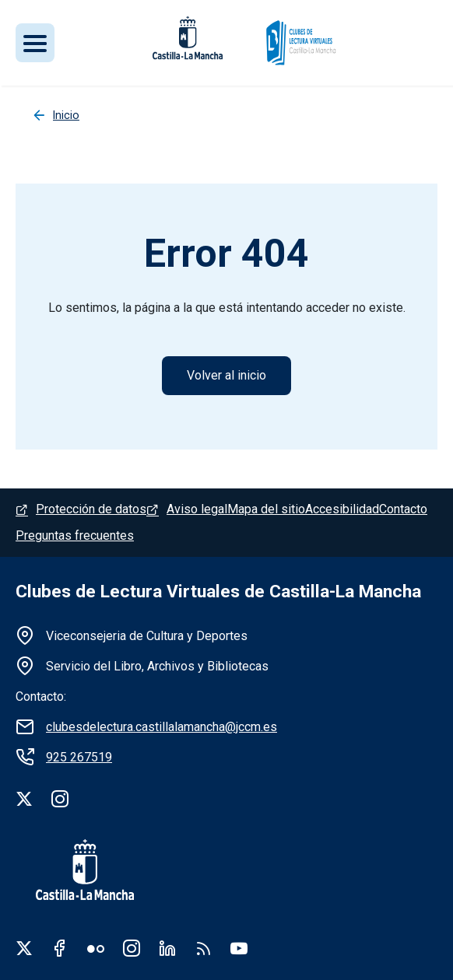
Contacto (403, 509)
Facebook (60, 948)
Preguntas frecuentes (75, 535)
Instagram (132, 948)
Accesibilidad (342, 509)
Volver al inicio (226, 375)
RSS (203, 948)
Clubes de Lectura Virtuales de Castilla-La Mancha (218, 591)
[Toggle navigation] (35, 43)
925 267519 (79, 757)
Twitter (24, 948)
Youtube (239, 948)
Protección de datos (91, 509)
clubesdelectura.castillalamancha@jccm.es (162, 727)
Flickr (96, 948)
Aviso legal (197, 509)
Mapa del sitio (266, 509)
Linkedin (167, 948)
